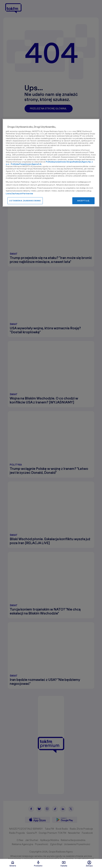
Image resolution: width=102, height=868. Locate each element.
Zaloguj (89, 864)
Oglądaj (64, 864)
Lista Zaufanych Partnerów (19, 194)
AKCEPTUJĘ (83, 201)
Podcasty (38, 864)
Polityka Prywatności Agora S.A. (26, 164)
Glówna (13, 864)
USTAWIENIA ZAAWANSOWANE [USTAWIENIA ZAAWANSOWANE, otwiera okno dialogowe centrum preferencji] (25, 201)
